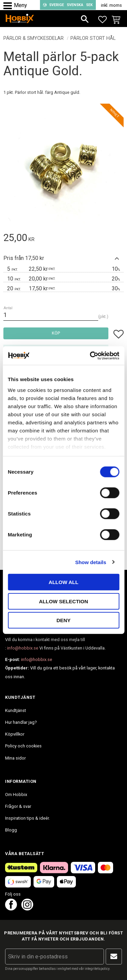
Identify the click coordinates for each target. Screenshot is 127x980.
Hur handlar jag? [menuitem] (21, 722)
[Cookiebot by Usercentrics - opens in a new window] (90, 355)
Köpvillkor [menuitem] (15, 734)
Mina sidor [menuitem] (15, 758)
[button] (9, 6)
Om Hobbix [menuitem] (16, 794)
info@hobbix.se (23, 648)
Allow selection (63, 601)
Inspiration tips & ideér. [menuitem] (27, 818)
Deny (64, 620)
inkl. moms (111, 5)
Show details (91, 562)
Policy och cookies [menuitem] (23, 746)
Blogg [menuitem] (11, 830)
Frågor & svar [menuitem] (18, 806)
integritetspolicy (97, 969)
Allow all (64, 582)
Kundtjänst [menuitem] (16, 710)
